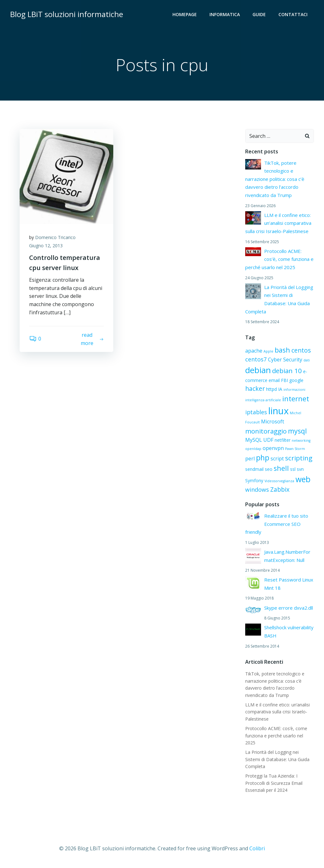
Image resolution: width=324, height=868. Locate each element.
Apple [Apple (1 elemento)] (268, 351)
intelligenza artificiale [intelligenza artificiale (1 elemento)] (263, 400)
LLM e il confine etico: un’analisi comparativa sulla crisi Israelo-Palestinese (278, 223)
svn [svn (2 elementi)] (300, 469)
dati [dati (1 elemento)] (307, 360)
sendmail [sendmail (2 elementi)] (254, 469)
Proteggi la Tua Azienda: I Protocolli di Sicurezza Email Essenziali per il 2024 (274, 783)
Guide (259, 14)
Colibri (257, 848)
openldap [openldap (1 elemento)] (253, 449)
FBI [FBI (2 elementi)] (284, 380)
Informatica (225, 14)
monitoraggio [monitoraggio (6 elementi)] (266, 431)
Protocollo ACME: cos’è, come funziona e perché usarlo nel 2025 (279, 259)
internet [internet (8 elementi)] (296, 399)
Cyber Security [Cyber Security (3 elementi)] (285, 360)
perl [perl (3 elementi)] (250, 459)
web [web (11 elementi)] (303, 479)
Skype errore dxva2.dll (289, 608)
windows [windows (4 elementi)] (257, 489)
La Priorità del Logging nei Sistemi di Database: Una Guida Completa (277, 759)
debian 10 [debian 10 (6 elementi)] (287, 371)
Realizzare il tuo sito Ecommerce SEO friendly (277, 524)
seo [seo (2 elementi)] (269, 469)
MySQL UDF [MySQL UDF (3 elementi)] (259, 440)
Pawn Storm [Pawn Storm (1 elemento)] (295, 449)
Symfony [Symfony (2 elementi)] (254, 480)
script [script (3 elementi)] (277, 459)
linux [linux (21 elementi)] (278, 411)
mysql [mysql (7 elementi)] (297, 431)
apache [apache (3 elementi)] (254, 351)
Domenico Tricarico (55, 237)
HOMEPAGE (185, 14)
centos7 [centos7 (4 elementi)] (256, 359)
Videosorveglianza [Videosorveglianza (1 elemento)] (279, 481)
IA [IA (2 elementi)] (280, 389)
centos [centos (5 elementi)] (301, 350)
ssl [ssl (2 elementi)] (293, 469)
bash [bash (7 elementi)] (282, 350)
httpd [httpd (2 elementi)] (271, 389)
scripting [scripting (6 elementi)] (299, 458)
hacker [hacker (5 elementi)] (255, 388)
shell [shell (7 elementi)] (281, 468)
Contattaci (293, 14)
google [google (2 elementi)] (296, 380)
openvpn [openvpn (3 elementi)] (273, 448)
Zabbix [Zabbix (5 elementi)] (280, 489)
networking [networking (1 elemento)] (301, 440)
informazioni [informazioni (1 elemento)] (294, 390)
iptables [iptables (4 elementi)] (256, 412)
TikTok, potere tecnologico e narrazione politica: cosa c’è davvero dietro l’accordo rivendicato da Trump (275, 179)
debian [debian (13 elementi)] (258, 370)
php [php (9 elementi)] (263, 458)
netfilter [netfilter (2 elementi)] (283, 440)
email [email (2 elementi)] (274, 380)
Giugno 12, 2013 (46, 246)
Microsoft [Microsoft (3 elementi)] (273, 422)
